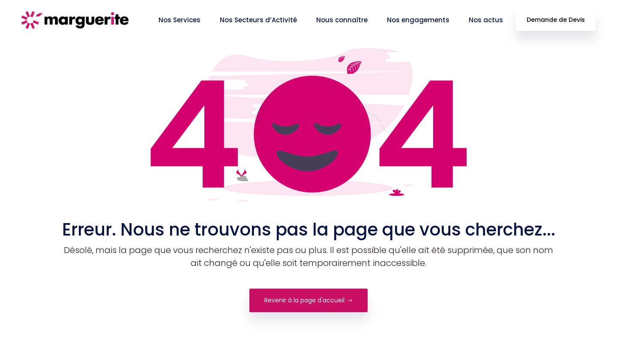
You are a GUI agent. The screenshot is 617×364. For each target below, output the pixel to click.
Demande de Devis (556, 20)
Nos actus (486, 20)
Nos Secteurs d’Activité (258, 20)
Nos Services (180, 20)
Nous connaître (342, 20)
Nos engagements (418, 20)
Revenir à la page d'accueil (308, 300)
